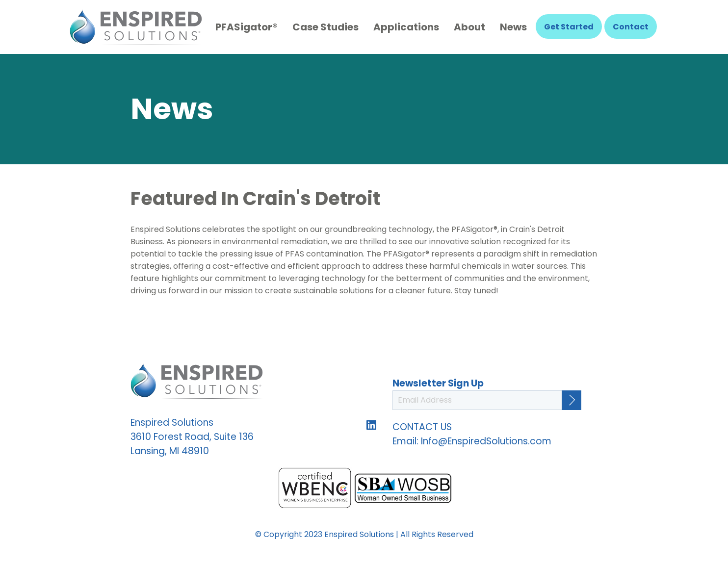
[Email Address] (487, 400)
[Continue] (572, 400)
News (513, 27)
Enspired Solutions (136, 27)
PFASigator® (247, 27)
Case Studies (325, 27)
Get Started (569, 27)
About (469, 27)
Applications (406, 27)
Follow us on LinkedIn (371, 425)
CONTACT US (422, 427)
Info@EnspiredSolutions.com (486, 441)
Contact (631, 27)
